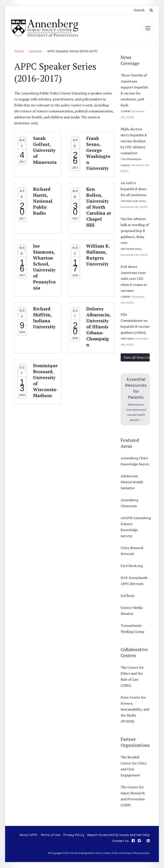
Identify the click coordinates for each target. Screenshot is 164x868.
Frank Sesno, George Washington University (98, 153)
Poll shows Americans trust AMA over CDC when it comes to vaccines (134, 279)
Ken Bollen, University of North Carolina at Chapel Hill (99, 207)
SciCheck (127, 596)
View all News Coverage (137, 357)
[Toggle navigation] (148, 28)
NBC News (128, 339)
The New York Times (134, 201)
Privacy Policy (74, 835)
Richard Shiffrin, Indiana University (44, 318)
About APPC (29, 835)
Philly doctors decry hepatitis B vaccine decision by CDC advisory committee (134, 141)
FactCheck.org (132, 566)
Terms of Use (50, 835)
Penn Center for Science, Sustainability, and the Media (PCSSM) (135, 709)
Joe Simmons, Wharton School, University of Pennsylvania (44, 267)
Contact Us (120, 841)
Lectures (35, 51)
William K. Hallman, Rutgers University (98, 255)
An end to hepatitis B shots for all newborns (134, 189)
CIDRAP (126, 111)
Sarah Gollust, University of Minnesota (45, 150)
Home (19, 51)
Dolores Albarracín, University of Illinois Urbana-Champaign (98, 327)
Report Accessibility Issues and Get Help (118, 835)
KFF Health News (132, 249)
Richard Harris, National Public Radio (43, 201)
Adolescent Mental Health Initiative (132, 482)
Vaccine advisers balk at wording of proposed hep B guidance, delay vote (135, 231)
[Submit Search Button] (151, 10)
